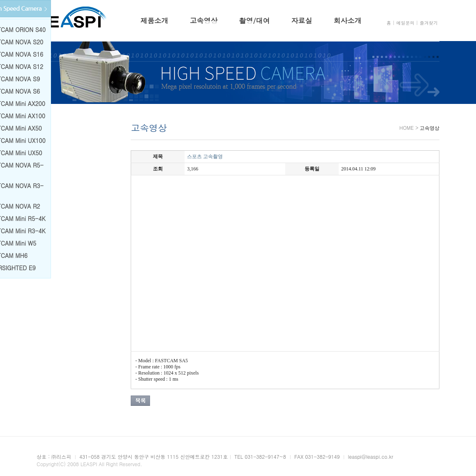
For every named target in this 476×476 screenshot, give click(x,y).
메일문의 (405, 23)
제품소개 (154, 21)
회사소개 (348, 21)
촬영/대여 (254, 21)
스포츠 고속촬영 (204, 156)
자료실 (302, 21)
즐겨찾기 (429, 23)
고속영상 (203, 21)
